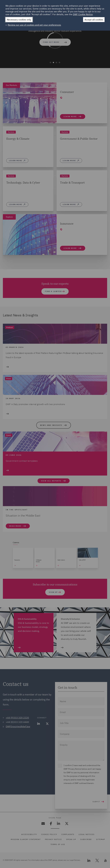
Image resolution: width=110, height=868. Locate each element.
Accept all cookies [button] (94, 20)
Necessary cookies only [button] (19, 20)
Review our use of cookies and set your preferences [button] (34, 25)
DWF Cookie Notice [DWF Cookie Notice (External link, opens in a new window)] (83, 14)
